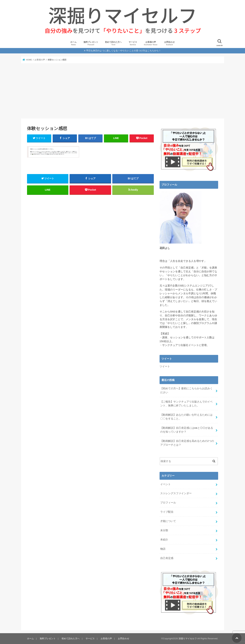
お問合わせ (169, 43)
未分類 (164, 530)
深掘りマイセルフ (188, 639)
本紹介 (164, 540)
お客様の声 (151, 43)
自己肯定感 (167, 558)
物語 (163, 549)
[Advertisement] (123, 91)
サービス (133, 43)
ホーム (73, 43)
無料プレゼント (91, 43)
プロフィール (168, 503)
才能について (168, 521)
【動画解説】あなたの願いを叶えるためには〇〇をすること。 (186, 417)
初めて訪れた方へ (113, 43)
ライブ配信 (167, 512)
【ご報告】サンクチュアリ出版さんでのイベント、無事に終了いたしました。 (186, 403)
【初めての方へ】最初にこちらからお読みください (186, 390)
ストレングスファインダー (176, 493)
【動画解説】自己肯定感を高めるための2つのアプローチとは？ (187, 443)
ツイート (165, 366)
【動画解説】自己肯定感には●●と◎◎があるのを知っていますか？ (187, 430)
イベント (165, 484)
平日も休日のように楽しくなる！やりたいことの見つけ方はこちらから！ (124, 51)
